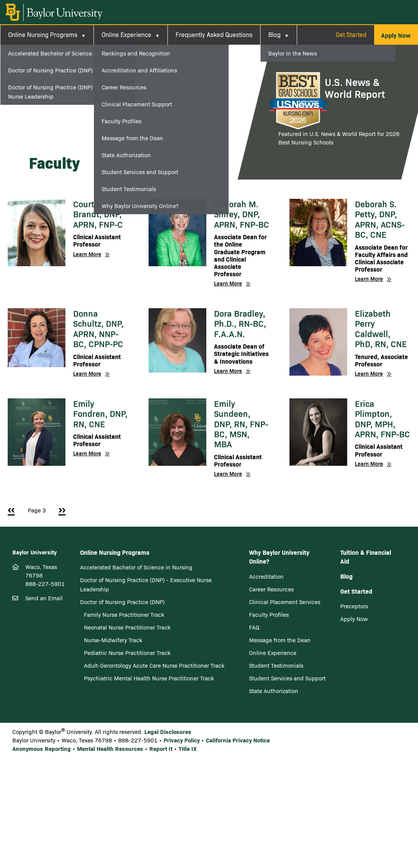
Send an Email (44, 598)
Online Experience (126, 34)
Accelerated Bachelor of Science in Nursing (136, 567)
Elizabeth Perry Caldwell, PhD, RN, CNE (381, 328)
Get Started (351, 34)
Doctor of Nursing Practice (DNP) (122, 602)
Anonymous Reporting (42, 748)
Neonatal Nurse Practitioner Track (127, 627)
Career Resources (271, 589)
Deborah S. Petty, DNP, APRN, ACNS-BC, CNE (380, 219)
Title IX (188, 748)
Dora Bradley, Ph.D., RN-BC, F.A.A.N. (240, 323)
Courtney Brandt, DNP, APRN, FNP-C (98, 214)
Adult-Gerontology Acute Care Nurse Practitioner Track (154, 665)
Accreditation (266, 576)
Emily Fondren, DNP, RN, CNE (100, 414)
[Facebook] (18, 644)
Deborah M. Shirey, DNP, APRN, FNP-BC (242, 214)
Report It (161, 748)
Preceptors (354, 606)
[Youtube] (53, 645)
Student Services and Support (287, 678)
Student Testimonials (276, 665)
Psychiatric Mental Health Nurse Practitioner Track (149, 678)
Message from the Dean (280, 640)
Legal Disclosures (168, 731)
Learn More (87, 254)
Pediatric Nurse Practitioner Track (127, 653)
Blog (274, 34)
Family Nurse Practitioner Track (124, 614)
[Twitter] (31, 644)
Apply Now (354, 619)
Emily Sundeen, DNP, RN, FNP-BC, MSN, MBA (241, 424)
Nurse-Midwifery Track (113, 640)
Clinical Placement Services (285, 602)
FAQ (254, 627)
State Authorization (274, 691)
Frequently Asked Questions (214, 34)
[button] (396, 35)
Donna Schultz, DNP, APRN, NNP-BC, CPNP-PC (98, 328)
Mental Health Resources (110, 748)
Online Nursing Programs (43, 34)
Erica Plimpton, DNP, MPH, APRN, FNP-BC (382, 419)
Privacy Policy (182, 740)
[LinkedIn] (44, 644)
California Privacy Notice (238, 740)
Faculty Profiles (269, 614)
